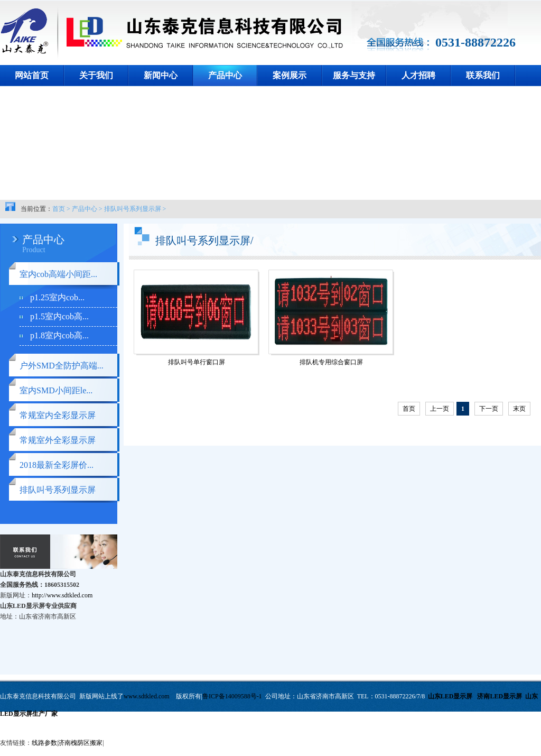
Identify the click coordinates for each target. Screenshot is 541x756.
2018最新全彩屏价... (57, 465)
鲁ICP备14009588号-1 (232, 696)
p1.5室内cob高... (59, 316)
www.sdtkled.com (147, 696)
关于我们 (96, 75)
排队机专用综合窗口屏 (331, 362)
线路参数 (44, 743)
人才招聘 (418, 75)
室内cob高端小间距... (58, 274)
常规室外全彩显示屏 (58, 440)
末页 (519, 409)
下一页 (489, 409)
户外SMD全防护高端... (62, 366)
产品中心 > (87, 209)
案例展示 (290, 75)
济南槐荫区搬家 (80, 743)
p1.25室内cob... (57, 297)
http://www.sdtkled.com (62, 595)
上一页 (440, 409)
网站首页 (32, 75)
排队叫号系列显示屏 (58, 490)
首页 (409, 409)
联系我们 (483, 75)
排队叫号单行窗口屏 (197, 362)
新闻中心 (161, 75)
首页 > (61, 209)
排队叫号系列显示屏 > (135, 209)
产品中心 (225, 75)
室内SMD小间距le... (56, 390)
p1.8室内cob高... (59, 335)
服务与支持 (354, 75)
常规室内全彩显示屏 (58, 415)
